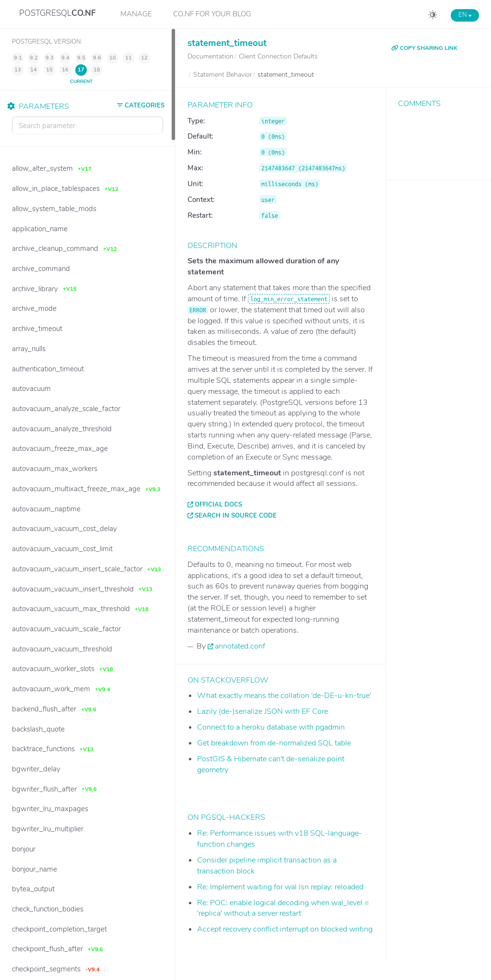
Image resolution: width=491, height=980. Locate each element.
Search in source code (236, 516)
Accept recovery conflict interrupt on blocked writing (285, 929)
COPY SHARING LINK (424, 48)
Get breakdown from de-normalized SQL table (274, 743)
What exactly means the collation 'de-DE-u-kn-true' (284, 696)
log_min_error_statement (289, 299)
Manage (136, 14)
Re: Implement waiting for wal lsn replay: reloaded (280, 887)
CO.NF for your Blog (212, 14)
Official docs (218, 505)
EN (465, 15)
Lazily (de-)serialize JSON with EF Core (263, 711)
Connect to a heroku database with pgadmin (271, 727)
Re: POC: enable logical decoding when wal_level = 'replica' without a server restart (283, 908)
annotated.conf (240, 646)
